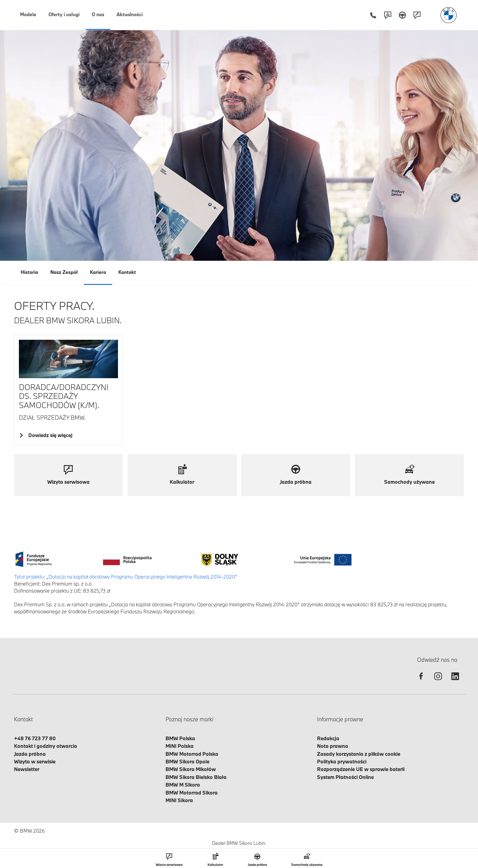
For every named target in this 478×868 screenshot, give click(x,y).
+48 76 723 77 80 (35, 738)
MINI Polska (180, 746)
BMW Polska (180, 738)
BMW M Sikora (183, 785)
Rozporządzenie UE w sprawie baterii (361, 769)
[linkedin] (455, 681)
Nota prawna (333, 746)
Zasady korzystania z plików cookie (359, 754)
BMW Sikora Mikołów (191, 769)
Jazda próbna (30, 754)
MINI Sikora (179, 800)
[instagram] (438, 681)
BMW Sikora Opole (187, 761)
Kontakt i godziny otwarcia (46, 746)
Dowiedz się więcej (49, 435)
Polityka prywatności (342, 761)
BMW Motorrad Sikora (192, 793)
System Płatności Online (345, 777)
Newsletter (27, 769)
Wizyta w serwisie (35, 761)
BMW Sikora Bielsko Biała (196, 777)
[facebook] (421, 681)
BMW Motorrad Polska (192, 754)
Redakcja (328, 738)
